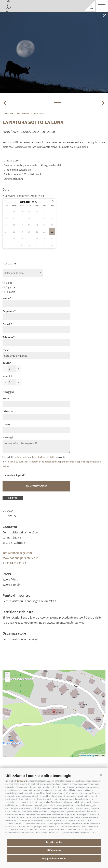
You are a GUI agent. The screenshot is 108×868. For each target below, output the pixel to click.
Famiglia (11, 292)
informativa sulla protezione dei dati (35, 457)
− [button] (7, 679)
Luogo (6, 424)
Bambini (7, 376)
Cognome (8, 311)
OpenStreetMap (88, 756)
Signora (10, 287)
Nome (6, 298)
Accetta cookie (54, 842)
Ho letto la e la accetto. (36, 457)
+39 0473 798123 (15, 563)
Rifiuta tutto (54, 850)
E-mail (6, 324)
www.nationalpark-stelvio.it (20, 558)
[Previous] (5, 103)
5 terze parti (21, 781)
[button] (101, 775)
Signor (10, 283)
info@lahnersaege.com (17, 553)
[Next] (103, 103)
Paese (6, 350)
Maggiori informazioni (54, 859)
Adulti (6, 363)
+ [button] (7, 674)
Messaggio (9, 437)
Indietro (13, 498)
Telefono (8, 337)
